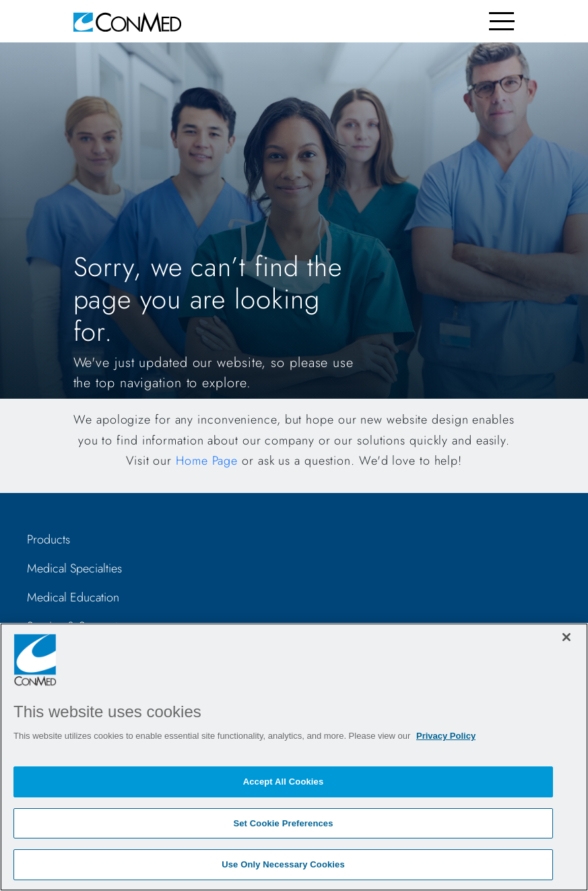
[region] (294, 757)
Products (48, 539)
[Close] (566, 637)
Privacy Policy (446, 736)
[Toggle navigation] (502, 21)
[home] (127, 21)
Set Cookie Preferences (283, 823)
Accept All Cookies (284, 782)
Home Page (207, 461)
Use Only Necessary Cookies (283, 864)
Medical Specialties (74, 568)
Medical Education (73, 597)
